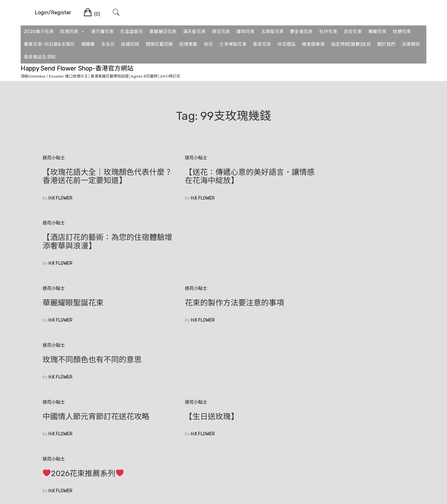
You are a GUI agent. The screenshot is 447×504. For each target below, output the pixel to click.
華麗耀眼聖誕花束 (73, 237)
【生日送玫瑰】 (193, 294)
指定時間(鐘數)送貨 (351, 44)
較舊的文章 (54, 402)
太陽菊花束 (273, 32)
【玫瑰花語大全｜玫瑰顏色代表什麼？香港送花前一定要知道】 (100, 176)
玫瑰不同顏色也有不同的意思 (340, 237)
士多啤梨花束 (233, 44)
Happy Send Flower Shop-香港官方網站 (77, 68)
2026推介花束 (39, 32)
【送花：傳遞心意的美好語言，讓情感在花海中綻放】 (223, 176)
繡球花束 (245, 32)
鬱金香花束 (301, 32)
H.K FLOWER (61, 198)
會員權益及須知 (40, 57)
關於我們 (386, 44)
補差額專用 (313, 44)
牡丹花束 (328, 32)
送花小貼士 (54, 158)
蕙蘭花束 (377, 32)
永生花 (108, 44)
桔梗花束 (402, 32)
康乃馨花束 (103, 32)
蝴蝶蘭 (88, 44)
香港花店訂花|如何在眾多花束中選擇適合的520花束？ (98, 356)
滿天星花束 (194, 32)
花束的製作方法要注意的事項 (216, 237)
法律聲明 (411, 44)
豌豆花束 (221, 32)
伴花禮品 (286, 44)
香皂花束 (262, 44)
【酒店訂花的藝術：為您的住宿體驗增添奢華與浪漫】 (347, 176)
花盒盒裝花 (132, 32)
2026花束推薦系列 (331, 295)
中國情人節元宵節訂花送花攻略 (96, 294)
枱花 (209, 44)
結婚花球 (130, 44)
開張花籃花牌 (159, 44)
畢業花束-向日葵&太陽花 (49, 44)
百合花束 (353, 32)
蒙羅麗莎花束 (163, 32)
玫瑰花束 (72, 32)
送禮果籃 (188, 44)
